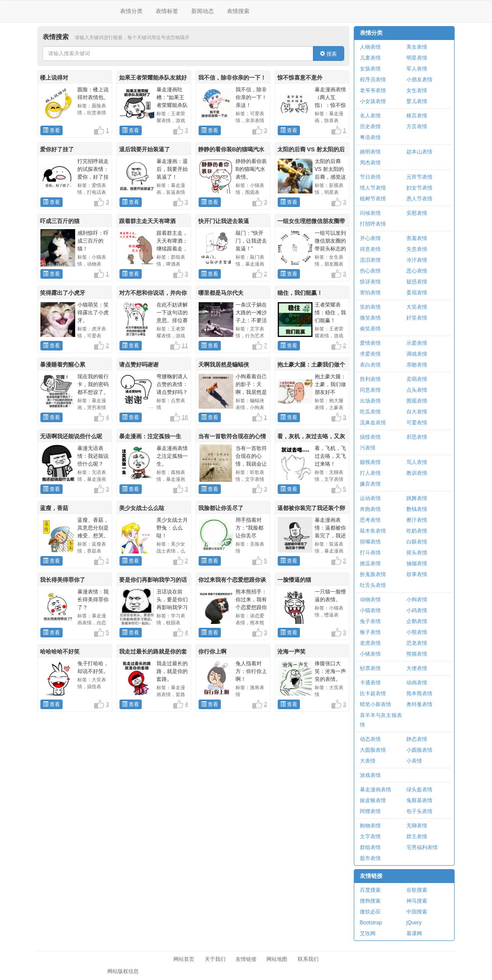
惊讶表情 (370, 282)
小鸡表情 (417, 610)
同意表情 (370, 390)
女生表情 (417, 90)
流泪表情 (370, 260)
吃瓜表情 (370, 412)
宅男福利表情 (422, 847)
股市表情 (370, 858)
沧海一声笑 (291, 652)
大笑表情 (417, 307)
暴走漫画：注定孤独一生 (150, 436)
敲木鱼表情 (373, 531)
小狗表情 (417, 600)
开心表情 (370, 238)
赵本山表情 (419, 152)
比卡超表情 (373, 693)
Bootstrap (371, 923)
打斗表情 (370, 553)
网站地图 (277, 959)
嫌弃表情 (370, 484)
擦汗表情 (417, 520)
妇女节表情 (419, 188)
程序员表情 (373, 80)
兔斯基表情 (419, 800)
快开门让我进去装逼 (224, 221)
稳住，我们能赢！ (300, 293)
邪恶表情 (417, 437)
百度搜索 (370, 890)
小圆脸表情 (419, 750)
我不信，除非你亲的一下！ (232, 78)
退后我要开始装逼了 (145, 149)
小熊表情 (417, 632)
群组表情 (370, 847)
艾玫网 (368, 933)
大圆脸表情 (373, 750)
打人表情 (370, 473)
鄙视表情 (370, 462)
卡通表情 (370, 683)
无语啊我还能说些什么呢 (71, 436)
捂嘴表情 (370, 542)
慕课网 (414, 933)
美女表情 (417, 47)
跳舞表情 (417, 498)
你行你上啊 (212, 652)
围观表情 (417, 401)
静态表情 (417, 739)
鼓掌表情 (417, 574)
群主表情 (417, 837)
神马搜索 (417, 901)
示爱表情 (417, 343)
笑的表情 (370, 307)
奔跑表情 (370, 509)
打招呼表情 (373, 224)
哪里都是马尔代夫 (221, 293)
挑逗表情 (370, 563)
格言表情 (417, 116)
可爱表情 (417, 423)
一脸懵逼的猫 (294, 580)
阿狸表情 (370, 811)
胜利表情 (370, 379)
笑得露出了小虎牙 (63, 293)
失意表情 (417, 249)
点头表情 (417, 390)
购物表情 (370, 826)
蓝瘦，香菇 (54, 508)
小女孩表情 (373, 101)
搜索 (328, 54)
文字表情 (370, 837)
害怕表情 (370, 293)
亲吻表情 (417, 365)
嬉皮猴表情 (373, 800)
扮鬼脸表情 (373, 574)
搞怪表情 (370, 437)
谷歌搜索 (417, 890)
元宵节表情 (419, 177)
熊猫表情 (417, 654)
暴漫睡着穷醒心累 (63, 365)
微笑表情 (370, 318)
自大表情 (417, 412)
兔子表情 (370, 621)
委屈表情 (417, 293)
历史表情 (370, 127)
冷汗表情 (417, 260)
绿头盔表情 (419, 790)
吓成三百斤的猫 (60, 221)
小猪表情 (370, 654)
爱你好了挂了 (57, 149)
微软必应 (370, 912)
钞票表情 (370, 668)
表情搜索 (238, 11)
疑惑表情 (417, 282)
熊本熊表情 (419, 693)
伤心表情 (370, 271)
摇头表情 (417, 553)
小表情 (414, 761)
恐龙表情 (417, 643)
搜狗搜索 (370, 901)
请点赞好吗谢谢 (139, 365)
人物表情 (370, 47)
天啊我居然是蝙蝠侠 (224, 365)
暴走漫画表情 (376, 790)
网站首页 (184, 959)
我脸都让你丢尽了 (221, 508)
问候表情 (370, 213)
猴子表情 (370, 632)
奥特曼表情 (419, 704)
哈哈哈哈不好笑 (60, 652)
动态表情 (370, 739)
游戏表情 (370, 775)
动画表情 (417, 683)
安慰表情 (417, 213)
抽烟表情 (417, 563)
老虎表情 (370, 643)
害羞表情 (417, 238)
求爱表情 (370, 354)
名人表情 (370, 116)
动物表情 (370, 600)
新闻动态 (203, 11)
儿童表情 (370, 58)
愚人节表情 (419, 199)
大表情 (368, 761)
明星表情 (417, 58)
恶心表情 (417, 271)
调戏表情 (417, 354)
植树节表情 (373, 199)
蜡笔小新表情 (376, 704)
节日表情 (370, 177)
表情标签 (167, 11)
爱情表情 (370, 343)
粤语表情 (370, 137)
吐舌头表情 (373, 585)
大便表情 (417, 668)
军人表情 (417, 69)
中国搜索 (417, 912)
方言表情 (417, 127)
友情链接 (371, 876)
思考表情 (370, 520)
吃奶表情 (417, 531)
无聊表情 (417, 826)
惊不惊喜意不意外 (300, 78)
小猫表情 (370, 610)
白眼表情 (417, 542)
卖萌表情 (417, 379)
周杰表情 (370, 163)
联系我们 (308, 959)
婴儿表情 (417, 101)
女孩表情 (370, 69)
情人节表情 (373, 188)
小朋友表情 (419, 80)
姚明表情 (370, 152)
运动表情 (370, 498)
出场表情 (370, 401)
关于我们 (215, 959)
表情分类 (131, 11)
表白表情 (370, 365)
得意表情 (370, 249)
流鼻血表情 (373, 423)
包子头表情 (419, 811)
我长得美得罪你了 (63, 580)
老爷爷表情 (373, 90)
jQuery (414, 923)
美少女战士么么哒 (142, 508)
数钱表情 (417, 509)
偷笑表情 (370, 329)
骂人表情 (417, 462)
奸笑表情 (417, 318)
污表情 (368, 448)
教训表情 (417, 473)
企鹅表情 (417, 621)
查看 (52, 130)
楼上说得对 (54, 78)
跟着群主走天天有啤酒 (147, 221)
